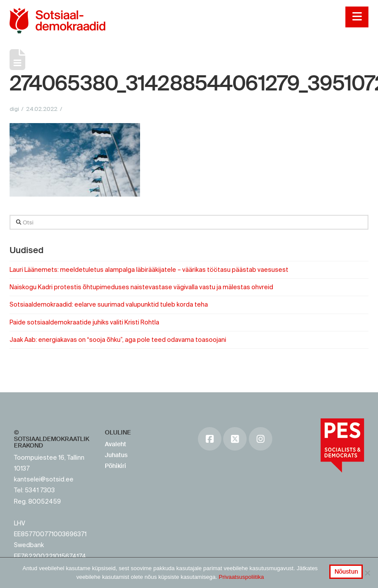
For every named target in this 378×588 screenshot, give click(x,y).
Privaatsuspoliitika (241, 577)
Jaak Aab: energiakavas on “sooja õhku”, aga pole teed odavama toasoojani (118, 340)
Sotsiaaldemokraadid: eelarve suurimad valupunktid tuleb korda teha (109, 304)
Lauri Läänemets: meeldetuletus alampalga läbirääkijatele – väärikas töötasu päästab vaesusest (149, 270)
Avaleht (115, 444)
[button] (357, 17)
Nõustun (346, 571)
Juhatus (116, 455)
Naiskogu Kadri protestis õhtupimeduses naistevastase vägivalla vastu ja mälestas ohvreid (141, 287)
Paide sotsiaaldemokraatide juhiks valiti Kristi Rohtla (84, 322)
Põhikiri (115, 466)
